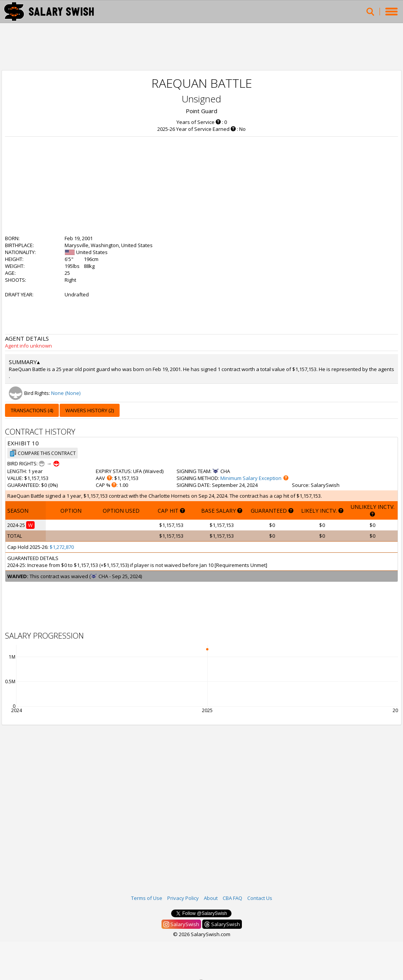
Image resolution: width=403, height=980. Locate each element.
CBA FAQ (232, 898)
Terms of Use (147, 898)
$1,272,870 (62, 547)
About (211, 898)
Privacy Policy (183, 898)
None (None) (66, 393)
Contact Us (260, 898)
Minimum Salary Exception (251, 478)
